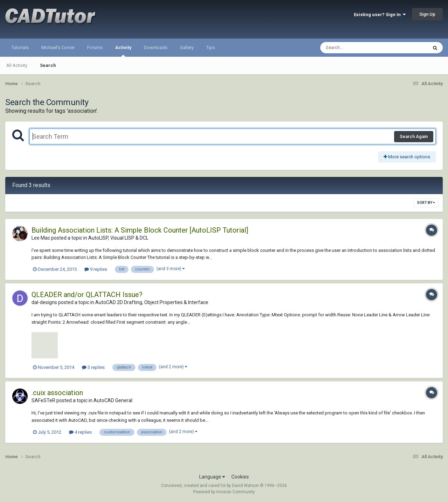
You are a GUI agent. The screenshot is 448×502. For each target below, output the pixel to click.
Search (48, 65)
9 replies (96, 269)
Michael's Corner (58, 47)
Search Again (414, 136)
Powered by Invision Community (224, 492)
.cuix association (57, 393)
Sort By (426, 203)
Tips (211, 47)
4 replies (80, 432)
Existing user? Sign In (380, 15)
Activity (123, 51)
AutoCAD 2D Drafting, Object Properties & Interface (152, 302)
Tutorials (20, 47)
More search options (407, 157)
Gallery (187, 47)
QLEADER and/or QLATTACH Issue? (87, 295)
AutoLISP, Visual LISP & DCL (118, 238)
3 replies (93, 367)
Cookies (240, 477)
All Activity (17, 65)
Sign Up (427, 14)
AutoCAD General (113, 400)
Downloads (156, 47)
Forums (95, 47)
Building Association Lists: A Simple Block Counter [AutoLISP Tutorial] (140, 230)
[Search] (356, 48)
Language (212, 477)
